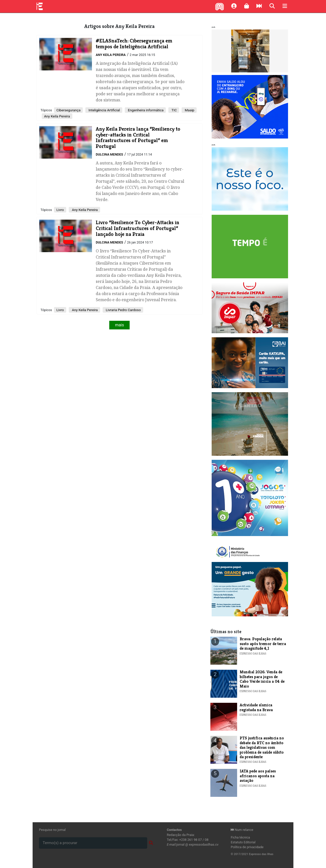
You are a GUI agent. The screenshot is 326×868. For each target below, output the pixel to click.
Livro (60, 210)
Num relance (242, 830)
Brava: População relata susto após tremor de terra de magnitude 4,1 (263, 644)
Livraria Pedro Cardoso (123, 310)
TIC (174, 110)
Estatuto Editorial (243, 842)
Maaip (189, 110)
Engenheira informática (145, 110)
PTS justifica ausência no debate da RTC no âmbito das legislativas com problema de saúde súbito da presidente (262, 747)
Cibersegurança (68, 110)
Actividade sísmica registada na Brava (256, 707)
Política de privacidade (247, 847)
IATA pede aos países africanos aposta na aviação (258, 776)
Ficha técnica (240, 837)
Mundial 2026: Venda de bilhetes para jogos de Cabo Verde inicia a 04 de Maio (262, 679)
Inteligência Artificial (104, 110)
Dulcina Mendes (109, 154)
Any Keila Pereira (111, 55)
